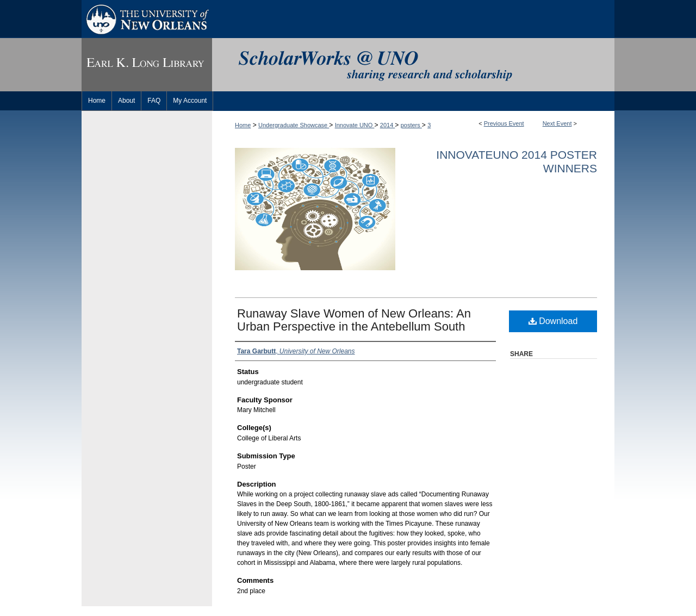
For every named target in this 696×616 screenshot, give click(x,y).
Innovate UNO (355, 125)
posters (411, 125)
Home (243, 125)
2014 (388, 125)
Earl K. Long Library (147, 65)
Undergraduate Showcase (294, 125)
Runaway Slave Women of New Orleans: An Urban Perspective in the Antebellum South (354, 320)
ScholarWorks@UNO (413, 65)
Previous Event (504, 123)
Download (553, 321)
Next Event (557, 123)
